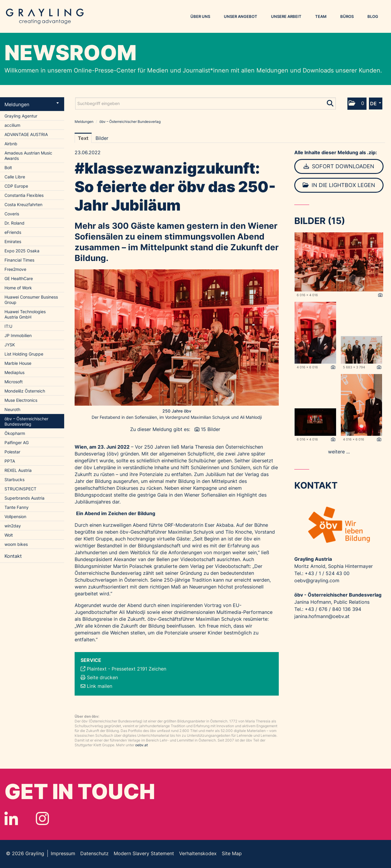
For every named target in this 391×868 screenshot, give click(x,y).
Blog (373, 16)
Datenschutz (94, 853)
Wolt (9, 535)
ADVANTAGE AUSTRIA (26, 134)
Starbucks (14, 479)
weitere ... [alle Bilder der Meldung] (339, 452)
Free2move (15, 269)
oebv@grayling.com (317, 580)
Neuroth (12, 409)
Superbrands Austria (24, 498)
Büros (347, 16)
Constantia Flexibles (24, 195)
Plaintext (97, 669)
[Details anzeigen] (380, 295)
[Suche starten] (331, 102)
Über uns (200, 16)
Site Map (232, 853)
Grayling (45, 16)
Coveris (12, 214)
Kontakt (13, 556)
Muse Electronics (21, 400)
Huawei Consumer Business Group (31, 300)
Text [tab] (83, 138)
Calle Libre (15, 177)
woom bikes (16, 544)
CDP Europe (16, 186)
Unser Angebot (241, 16)
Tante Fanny (17, 507)
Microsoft (14, 382)
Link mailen (100, 686)
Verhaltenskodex (198, 853)
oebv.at (141, 745)
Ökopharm (15, 433)
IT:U (8, 326)
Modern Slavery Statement (144, 853)
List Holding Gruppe (24, 354)
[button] (357, 104)
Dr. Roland (14, 223)
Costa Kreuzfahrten (23, 204)
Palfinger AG (17, 443)
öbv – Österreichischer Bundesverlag (26, 421)
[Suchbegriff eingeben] (205, 104)
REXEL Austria (18, 470)
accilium (12, 125)
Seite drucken (102, 677)
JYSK (10, 345)
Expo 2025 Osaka (22, 251)
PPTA (10, 461)
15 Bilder (211, 429)
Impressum (63, 853)
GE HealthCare (19, 278)
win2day (13, 526)
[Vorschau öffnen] (177, 338)
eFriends (13, 232)
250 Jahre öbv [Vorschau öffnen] (177, 411)
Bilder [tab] (102, 138)
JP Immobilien (18, 335)
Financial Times (19, 260)
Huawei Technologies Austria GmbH (25, 314)
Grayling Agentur (21, 116)
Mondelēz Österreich (25, 391)
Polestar (12, 452)
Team (321, 16)
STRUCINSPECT (20, 489)
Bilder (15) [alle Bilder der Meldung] (320, 221)
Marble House (18, 363)
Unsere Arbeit (286, 16)
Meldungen (32, 104)
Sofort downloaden (339, 166)
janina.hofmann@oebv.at (322, 616)
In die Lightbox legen (339, 185)
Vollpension (15, 516)
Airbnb (11, 144)
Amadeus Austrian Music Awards (28, 156)
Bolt (8, 167)
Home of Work (18, 288)
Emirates (13, 241)
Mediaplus (14, 372)
